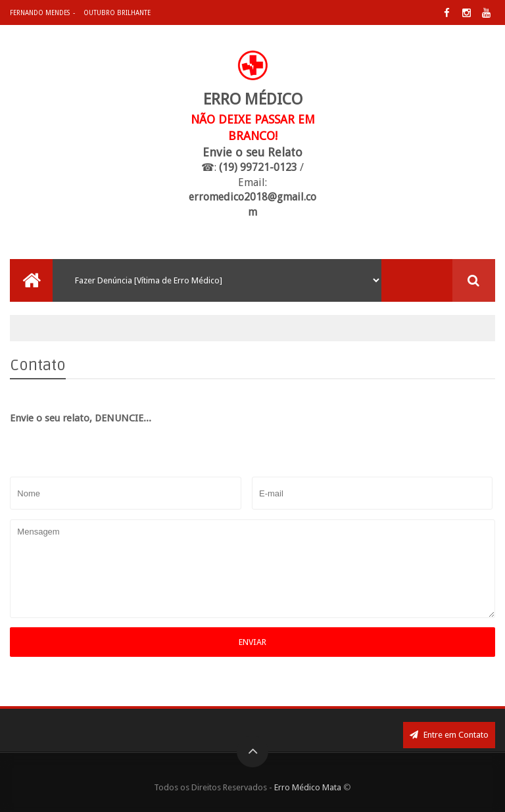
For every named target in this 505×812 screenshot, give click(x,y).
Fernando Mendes (40, 13)
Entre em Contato (449, 735)
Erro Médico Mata (308, 787)
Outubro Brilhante (117, 13)
